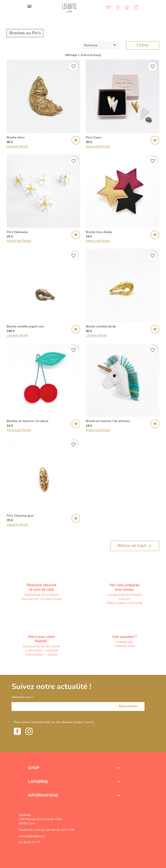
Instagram (29, 731)
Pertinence (101, 45)
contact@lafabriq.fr (32, 836)
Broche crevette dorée (101, 327)
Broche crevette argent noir (25, 327)
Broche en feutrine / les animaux (108, 421)
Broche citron (16, 138)
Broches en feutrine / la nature (27, 421)
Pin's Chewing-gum (20, 516)
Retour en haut (135, 546)
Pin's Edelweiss (17, 232)
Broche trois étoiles (99, 232)
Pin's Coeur (94, 138)
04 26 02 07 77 (29, 843)
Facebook (17, 731)
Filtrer (143, 45)
